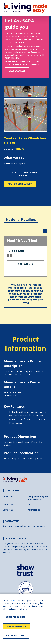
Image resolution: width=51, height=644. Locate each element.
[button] (7, 115)
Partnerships (34, 510)
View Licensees (17, 71)
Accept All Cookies (16, 636)
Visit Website (26, 264)
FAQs (30, 505)
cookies (13, 600)
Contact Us (43, 526)
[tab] (21, 217)
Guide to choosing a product (24, 174)
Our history (8, 505)
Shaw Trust (8, 497)
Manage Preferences (16, 626)
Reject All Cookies (15, 617)
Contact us (8, 510)
